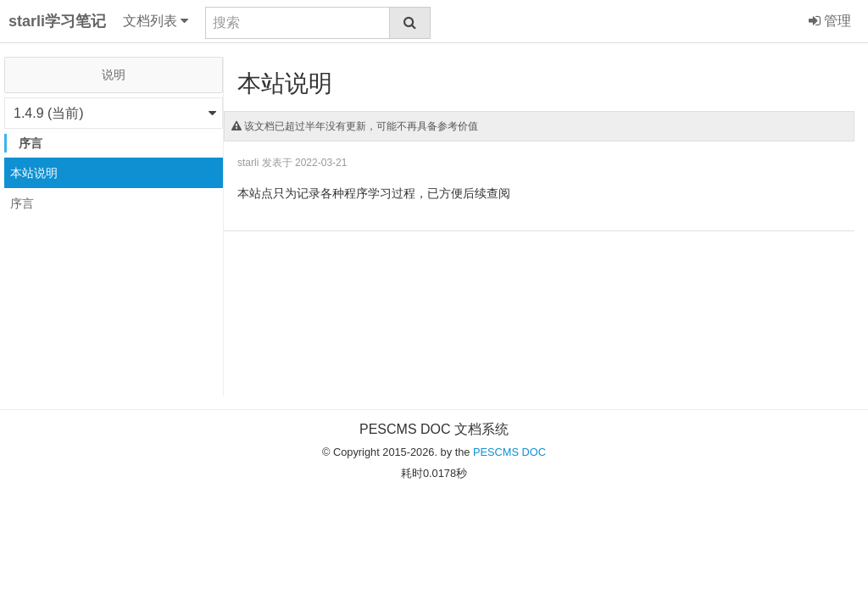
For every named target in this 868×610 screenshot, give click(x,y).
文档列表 (156, 21)
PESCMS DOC (509, 452)
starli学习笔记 (57, 21)
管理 (830, 21)
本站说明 (34, 173)
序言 (22, 203)
